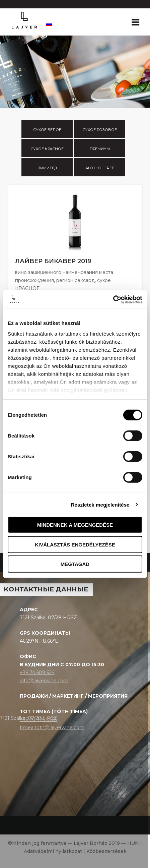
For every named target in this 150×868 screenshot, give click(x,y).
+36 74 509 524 (37, 673)
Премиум (100, 149)
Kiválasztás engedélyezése (75, 544)
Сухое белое (47, 130)
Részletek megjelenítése (100, 504)
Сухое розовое (100, 130)
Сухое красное (47, 149)
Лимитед (47, 168)
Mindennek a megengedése (75, 525)
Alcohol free (100, 168)
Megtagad (75, 564)
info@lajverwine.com (44, 681)
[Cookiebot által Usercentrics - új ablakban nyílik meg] (113, 299)
